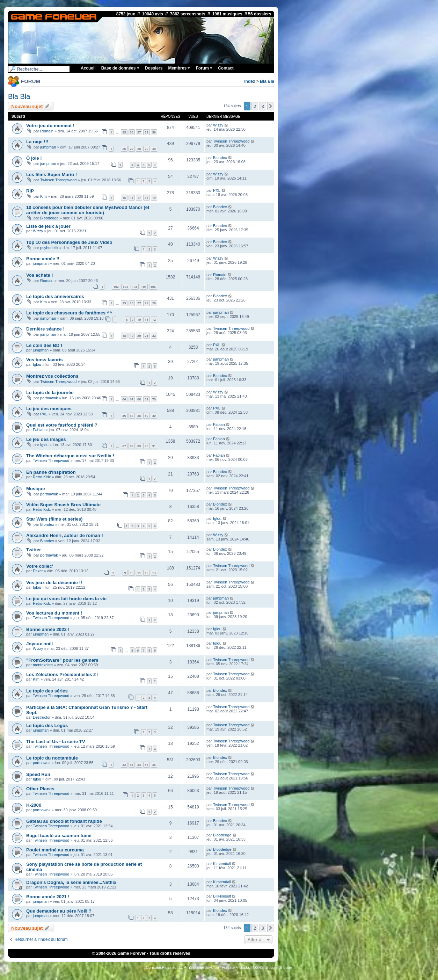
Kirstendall (222, 864)
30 (154, 149)
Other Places (40, 789)
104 (135, 287)
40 (154, 416)
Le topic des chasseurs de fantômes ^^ (69, 313)
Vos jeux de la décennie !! (54, 583)
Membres (179, 68)
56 (132, 132)
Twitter (34, 550)
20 (139, 336)
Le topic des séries (47, 691)
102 (116, 287)
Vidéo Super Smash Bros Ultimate (63, 505)
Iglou (37, 364)
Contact (226, 68)
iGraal (194, 967)
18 (146, 198)
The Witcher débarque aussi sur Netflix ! (70, 456)
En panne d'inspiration (51, 472)
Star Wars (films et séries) (54, 519)
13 (154, 573)
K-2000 (34, 805)
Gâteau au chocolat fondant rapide (64, 821)
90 (146, 446)
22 (154, 336)
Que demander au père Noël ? (59, 911)
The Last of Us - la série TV (56, 742)
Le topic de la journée (50, 393)
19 (154, 198)
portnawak (49, 398)
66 (124, 399)
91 (154, 446)
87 (124, 446)
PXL (217, 190)
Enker (38, 571)
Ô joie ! (34, 158)
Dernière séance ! (45, 329)
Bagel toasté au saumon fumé (59, 836)
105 (144, 287)
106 (153, 287)
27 (132, 149)
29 (146, 149)
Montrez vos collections (52, 376)
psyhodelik (49, 248)
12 (154, 320)
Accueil (88, 68)
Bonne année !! (43, 259)
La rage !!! (37, 142)
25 (124, 303)
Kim (43, 196)
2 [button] (255, 106)
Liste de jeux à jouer (48, 226)
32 (124, 765)
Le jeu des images (46, 439)
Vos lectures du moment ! (54, 613)
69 (146, 399)
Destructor (42, 717)
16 (132, 198)
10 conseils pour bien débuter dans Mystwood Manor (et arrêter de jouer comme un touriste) (88, 210)
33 (132, 765)
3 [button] (263, 106)
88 (132, 446)
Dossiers (154, 68)
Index (250, 81)
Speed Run (38, 774)
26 (124, 149)
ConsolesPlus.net (161, 967)
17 (139, 198)
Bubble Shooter (279, 967)
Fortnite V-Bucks (236, 967)
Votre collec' (40, 566)
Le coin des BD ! (44, 345)
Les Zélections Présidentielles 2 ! (62, 674)
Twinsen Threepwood (231, 141)
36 (124, 416)
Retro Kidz (42, 477)
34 (139, 765)
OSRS (258, 967)
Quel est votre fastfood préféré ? (62, 425)
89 (139, 446)
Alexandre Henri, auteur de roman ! (65, 535)
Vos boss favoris (45, 360)
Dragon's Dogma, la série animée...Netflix (71, 882)
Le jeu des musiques (49, 409)
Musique (35, 489)
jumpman (48, 147)
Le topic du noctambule (52, 758)
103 (125, 287)
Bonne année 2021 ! (48, 897)
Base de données (120, 68)
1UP (182, 967)
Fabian (39, 430)
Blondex (220, 158)
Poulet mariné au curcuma (55, 850)
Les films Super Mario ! (52, 175)
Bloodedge (49, 218)
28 (139, 149)
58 (146, 132)
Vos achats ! (40, 275)
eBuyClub (211, 967)
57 (139, 132)
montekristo (43, 665)
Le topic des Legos (47, 725)
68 (139, 399)
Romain (47, 131)
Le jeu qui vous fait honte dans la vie (66, 599)
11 (146, 320)
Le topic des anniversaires (55, 296)
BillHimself (222, 896)
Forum (204, 68)
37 (132, 416)
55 (124, 132)
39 (146, 416)
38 (139, 416)
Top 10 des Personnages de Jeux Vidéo (69, 242)
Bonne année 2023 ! (48, 629)
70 (154, 399)
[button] (271, 106)
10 (139, 320)
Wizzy (218, 125)
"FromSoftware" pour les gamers (62, 660)
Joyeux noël (39, 644)
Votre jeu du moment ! (50, 126)
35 (146, 765)
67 (132, 399)
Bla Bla (267, 81)
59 (154, 132)
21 (146, 336)
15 (124, 198)
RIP (30, 191)
